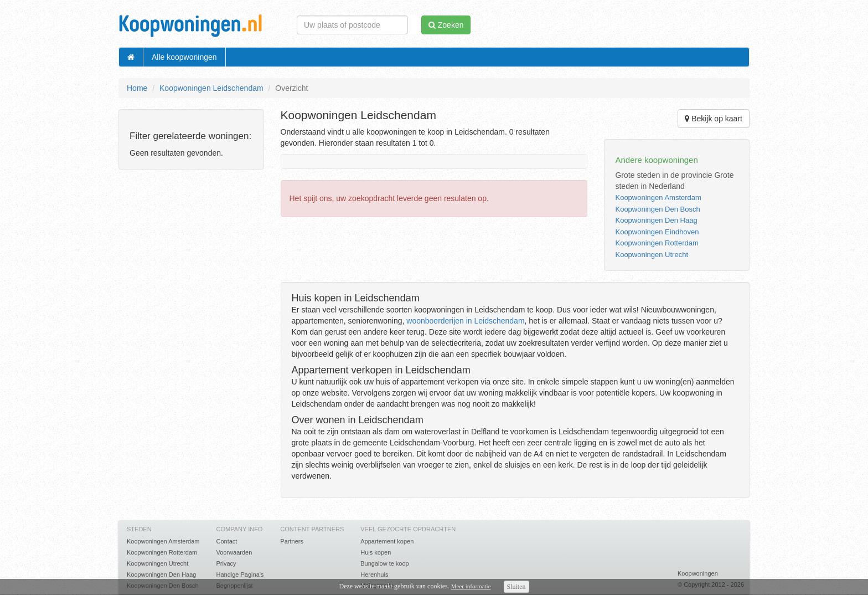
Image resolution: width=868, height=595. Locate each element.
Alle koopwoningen (184, 57)
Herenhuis (374, 575)
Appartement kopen (387, 541)
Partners (292, 541)
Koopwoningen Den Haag (656, 220)
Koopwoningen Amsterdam (658, 198)
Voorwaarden (234, 552)
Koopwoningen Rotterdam (657, 243)
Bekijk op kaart (714, 119)
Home (137, 88)
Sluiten (516, 587)
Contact (226, 541)
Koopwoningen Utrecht (652, 255)
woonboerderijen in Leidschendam (465, 321)
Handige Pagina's (240, 575)
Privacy (226, 563)
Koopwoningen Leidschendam (211, 88)
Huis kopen (376, 552)
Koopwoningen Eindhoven (657, 232)
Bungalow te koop (384, 563)
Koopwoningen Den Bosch (657, 209)
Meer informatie (471, 586)
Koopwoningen (698, 573)
